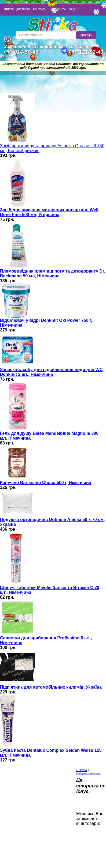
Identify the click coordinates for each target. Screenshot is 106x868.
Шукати (86, 35)
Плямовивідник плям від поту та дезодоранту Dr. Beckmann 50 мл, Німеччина (53, 273)
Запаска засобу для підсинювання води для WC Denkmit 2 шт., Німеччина (51, 372)
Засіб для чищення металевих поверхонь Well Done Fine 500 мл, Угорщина (49, 212)
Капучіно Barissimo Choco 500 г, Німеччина (46, 483)
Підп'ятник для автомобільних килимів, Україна (51, 687)
